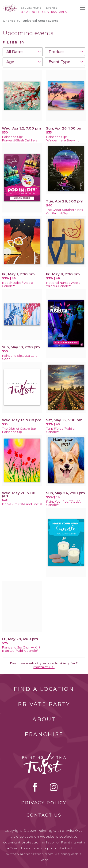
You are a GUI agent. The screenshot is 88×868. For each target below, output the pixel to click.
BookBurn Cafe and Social (22, 504)
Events (52, 8)
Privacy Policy (44, 803)
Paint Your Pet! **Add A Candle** (63, 503)
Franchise (44, 734)
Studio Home (31, 8)
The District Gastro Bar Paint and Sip (19, 430)
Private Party (44, 704)
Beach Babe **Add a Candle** (18, 285)
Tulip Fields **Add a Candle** (60, 430)
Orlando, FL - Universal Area (24, 21)
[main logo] (10, 6)
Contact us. (44, 667)
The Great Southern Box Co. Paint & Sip (65, 212)
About (44, 719)
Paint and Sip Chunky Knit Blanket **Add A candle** (21, 649)
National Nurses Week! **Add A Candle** (63, 285)
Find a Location (44, 689)
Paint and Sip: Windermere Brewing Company (63, 140)
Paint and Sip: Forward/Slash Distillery (20, 139)
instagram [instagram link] (54, 787)
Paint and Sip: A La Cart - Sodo (20, 357)
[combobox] (23, 52)
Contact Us (44, 815)
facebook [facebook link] (35, 787)
